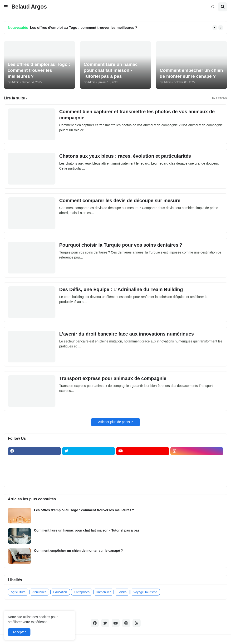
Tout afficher (219, 98)
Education (60, 592)
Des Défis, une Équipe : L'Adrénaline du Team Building (121, 289)
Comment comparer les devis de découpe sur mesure (120, 200)
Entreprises (82, 592)
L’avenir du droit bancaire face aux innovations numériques (127, 334)
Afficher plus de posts (114, 422)
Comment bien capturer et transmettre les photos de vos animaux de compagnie (137, 115)
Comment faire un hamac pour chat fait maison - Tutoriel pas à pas (87, 530)
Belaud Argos (29, 7)
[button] (6, 7)
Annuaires (39, 592)
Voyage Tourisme (145, 592)
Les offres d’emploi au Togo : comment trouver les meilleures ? (84, 27)
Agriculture (18, 592)
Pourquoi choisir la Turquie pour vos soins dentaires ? (121, 245)
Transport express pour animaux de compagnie (113, 378)
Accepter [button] (19, 632)
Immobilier (103, 592)
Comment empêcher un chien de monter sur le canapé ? (78, 551)
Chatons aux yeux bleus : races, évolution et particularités (125, 156)
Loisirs (122, 592)
